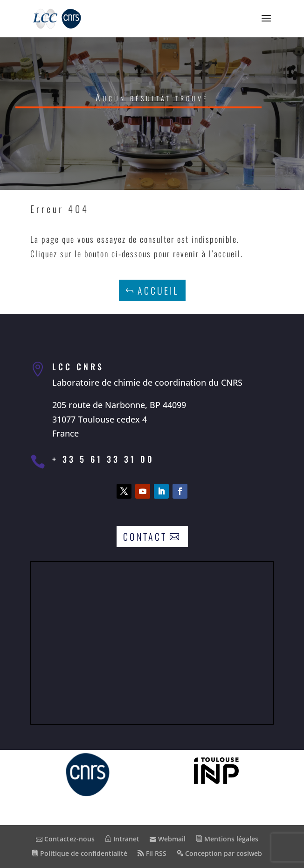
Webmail (168, 839)
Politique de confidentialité (79, 853)
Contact (145, 536)
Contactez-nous (65, 839)
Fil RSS (152, 853)
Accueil (158, 290)
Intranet (122, 839)
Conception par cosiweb (219, 853)
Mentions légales (227, 839)
